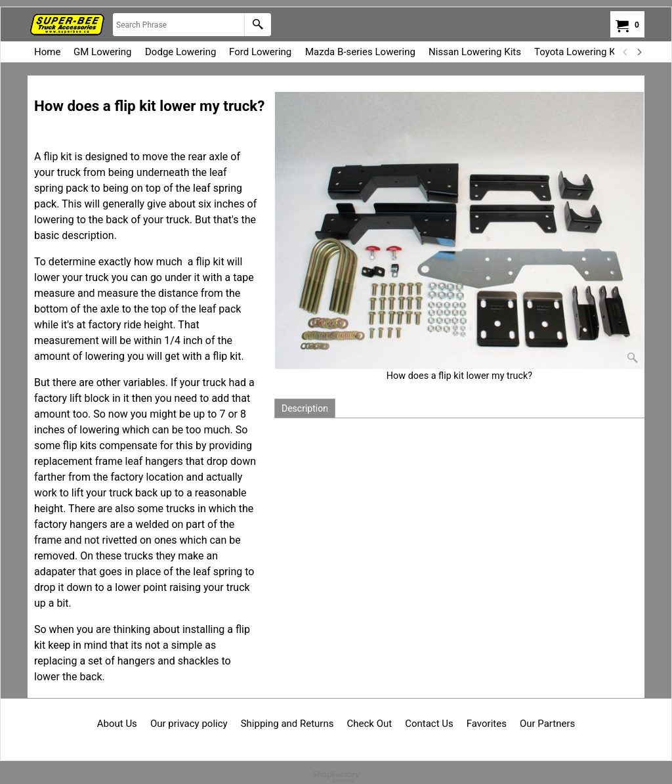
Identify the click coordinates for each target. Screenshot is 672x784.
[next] (639, 52)
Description (305, 408)
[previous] (625, 52)
